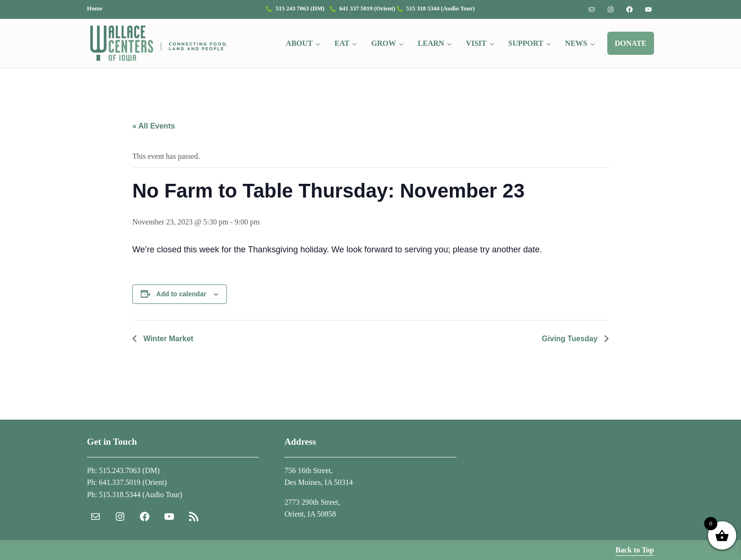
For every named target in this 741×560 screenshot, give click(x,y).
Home (95, 9)
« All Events (154, 126)
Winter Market (167, 339)
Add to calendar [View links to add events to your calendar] (181, 294)
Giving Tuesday (571, 339)
